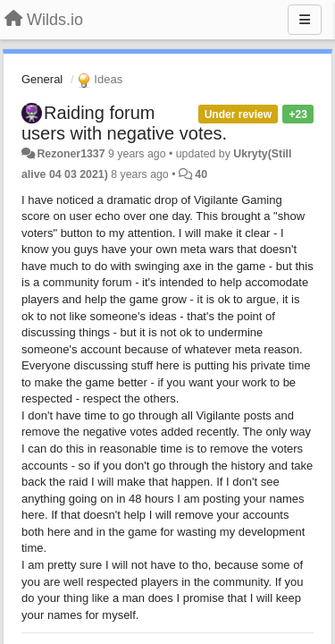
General (42, 79)
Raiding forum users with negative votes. (124, 123)
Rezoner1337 (71, 154)
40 (201, 174)
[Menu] (305, 20)
